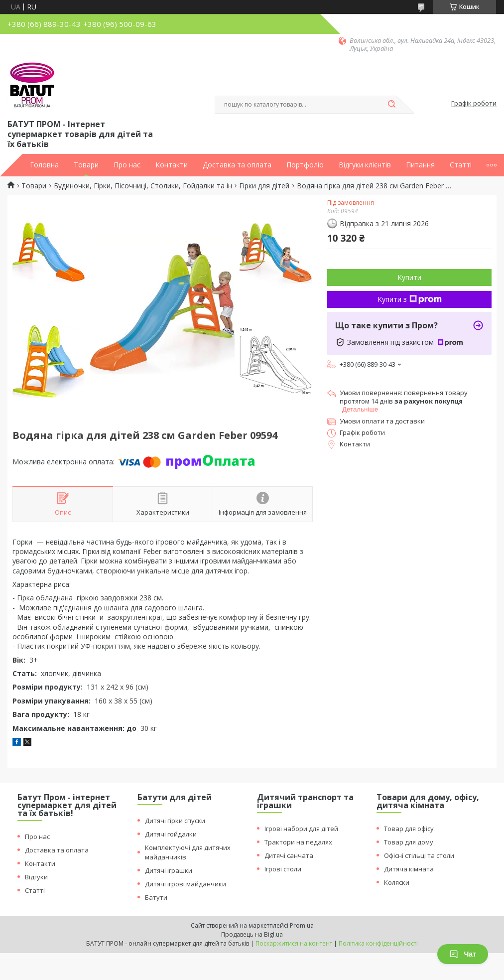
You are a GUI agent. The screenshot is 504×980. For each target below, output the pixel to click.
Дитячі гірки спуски (175, 821)
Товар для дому (409, 842)
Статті (461, 165)
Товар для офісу (409, 829)
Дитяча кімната (409, 869)
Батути (156, 897)
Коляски (397, 882)
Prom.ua (302, 925)
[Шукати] (391, 105)
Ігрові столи (283, 869)
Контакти (172, 165)
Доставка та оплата (237, 165)
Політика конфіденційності (378, 943)
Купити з (410, 299)
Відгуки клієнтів (365, 165)
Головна (44, 165)
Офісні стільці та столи (419, 855)
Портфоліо (305, 165)
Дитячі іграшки (169, 870)
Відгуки (36, 877)
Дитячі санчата (289, 855)
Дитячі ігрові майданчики (186, 884)
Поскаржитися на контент (294, 943)
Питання (420, 165)
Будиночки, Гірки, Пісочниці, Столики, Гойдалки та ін (143, 186)
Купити (409, 277)
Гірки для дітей (264, 186)
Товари (86, 165)
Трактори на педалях (298, 842)
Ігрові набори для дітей (301, 829)
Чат (463, 954)
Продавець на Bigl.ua (252, 934)
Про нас (127, 165)
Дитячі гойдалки (171, 834)
